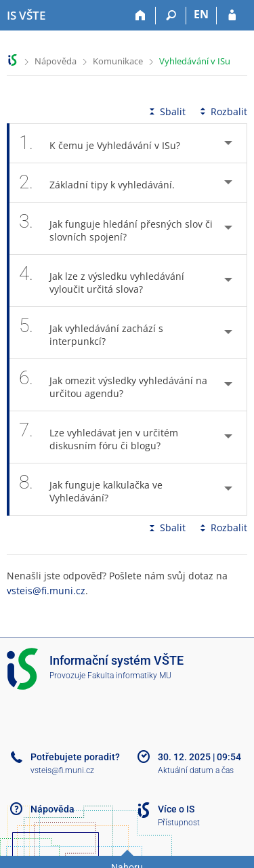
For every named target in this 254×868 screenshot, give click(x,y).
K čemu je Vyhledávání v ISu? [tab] (107, 143)
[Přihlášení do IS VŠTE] (232, 16)
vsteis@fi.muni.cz (46, 591)
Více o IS (176, 809)
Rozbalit (222, 111)
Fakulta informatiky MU (129, 676)
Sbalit (166, 111)
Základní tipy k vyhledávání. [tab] (104, 183)
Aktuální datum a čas (196, 770)
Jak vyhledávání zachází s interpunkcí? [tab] (91, 333)
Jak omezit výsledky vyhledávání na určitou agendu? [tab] (113, 385)
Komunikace (118, 61)
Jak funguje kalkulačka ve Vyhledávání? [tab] (91, 489)
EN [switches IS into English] (201, 14)
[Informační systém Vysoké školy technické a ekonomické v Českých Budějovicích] (26, 16)
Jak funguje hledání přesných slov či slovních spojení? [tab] (116, 228)
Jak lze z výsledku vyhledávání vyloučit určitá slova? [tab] (102, 281)
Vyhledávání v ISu (195, 61)
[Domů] (141, 16)
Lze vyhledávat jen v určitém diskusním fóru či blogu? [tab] (99, 437)
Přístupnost (179, 823)
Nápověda (56, 61)
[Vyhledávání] (171, 16)
